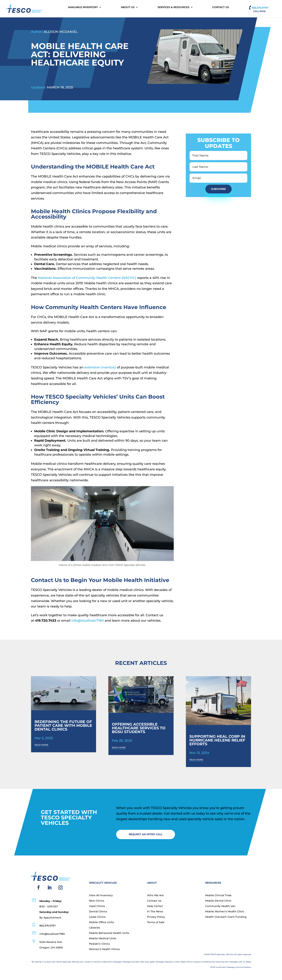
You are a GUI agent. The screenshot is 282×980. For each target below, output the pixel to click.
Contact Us (221, 7)
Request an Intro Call (146, 834)
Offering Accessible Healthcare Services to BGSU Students (139, 728)
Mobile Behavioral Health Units (109, 933)
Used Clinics (97, 906)
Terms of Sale (156, 922)
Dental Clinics (98, 912)
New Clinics (97, 901)
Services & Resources (173, 7)
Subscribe (219, 189)
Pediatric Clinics (99, 944)
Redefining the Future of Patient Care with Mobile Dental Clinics (63, 725)
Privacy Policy (156, 917)
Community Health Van (220, 906)
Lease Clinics (97, 917)
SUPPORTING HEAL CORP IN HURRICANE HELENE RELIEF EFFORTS (217, 740)
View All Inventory (101, 895)
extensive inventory (100, 367)
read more (41, 745)
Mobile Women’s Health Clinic (225, 912)
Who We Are (155, 895)
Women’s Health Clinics (104, 949)
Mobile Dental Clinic (218, 901)
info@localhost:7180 (88, 621)
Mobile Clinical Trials (218, 895)
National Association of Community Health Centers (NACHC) (87, 278)
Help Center (155, 906)
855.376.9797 (260, 8)
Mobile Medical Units (103, 939)
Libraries (95, 928)
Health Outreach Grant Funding (226, 917)
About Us (128, 7)
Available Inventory (83, 7)
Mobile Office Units (101, 922)
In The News (155, 912)
